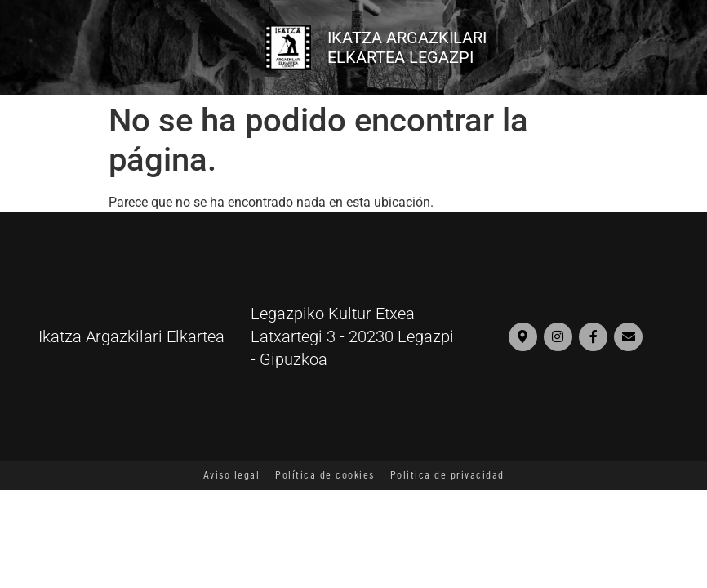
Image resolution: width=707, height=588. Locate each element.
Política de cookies (325, 475)
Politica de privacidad (447, 475)
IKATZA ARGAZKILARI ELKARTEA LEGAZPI (407, 47)
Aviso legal (232, 475)
